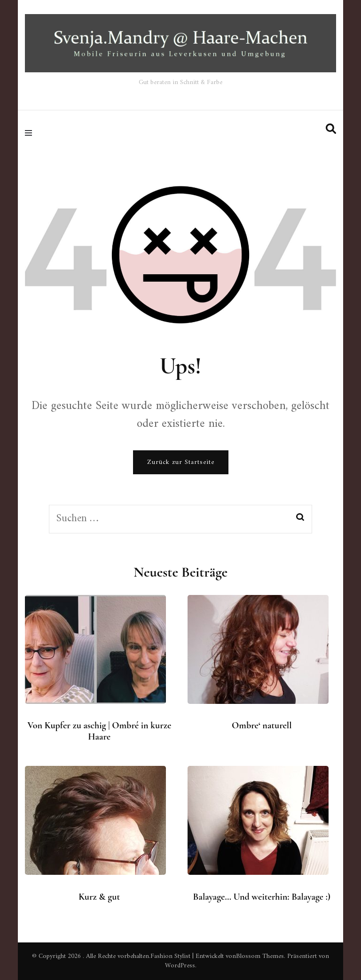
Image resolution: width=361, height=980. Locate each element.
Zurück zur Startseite (181, 462)
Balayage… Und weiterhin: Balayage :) (262, 897)
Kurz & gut (99, 897)
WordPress (180, 966)
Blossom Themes (260, 956)
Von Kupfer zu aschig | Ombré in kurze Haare (99, 731)
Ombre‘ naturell (262, 725)
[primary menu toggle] (31, 133)
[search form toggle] (331, 129)
